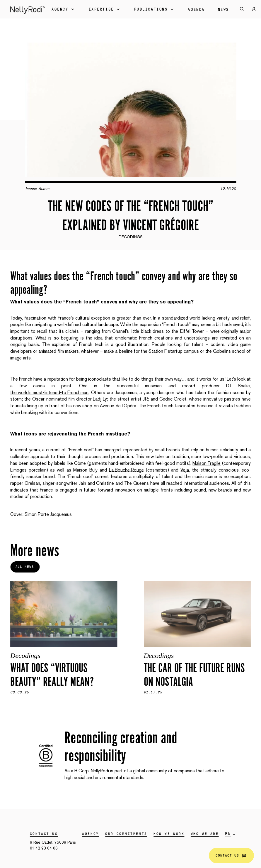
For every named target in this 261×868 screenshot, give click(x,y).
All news (25, 567)
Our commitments (126, 834)
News (224, 10)
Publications (155, 9)
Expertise (105, 9)
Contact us (231, 856)
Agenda (196, 10)
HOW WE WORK (169, 834)
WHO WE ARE (205, 834)
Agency (63, 9)
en (228, 834)
